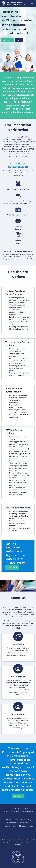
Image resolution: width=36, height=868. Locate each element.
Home (8, 809)
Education (17, 809)
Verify (19, 40)
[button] (3, 586)
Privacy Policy (28, 811)
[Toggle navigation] (32, 3)
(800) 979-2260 (9, 826)
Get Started (18, 796)
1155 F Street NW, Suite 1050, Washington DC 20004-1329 (19, 821)
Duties (27, 809)
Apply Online (12, 567)
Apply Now (8, 40)
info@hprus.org (26, 826)
